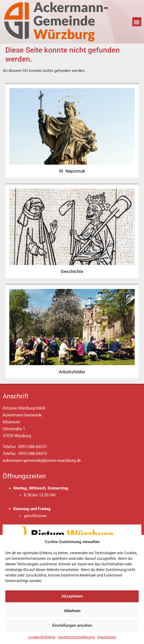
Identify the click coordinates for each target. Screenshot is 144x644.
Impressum (107, 637)
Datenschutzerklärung (76, 637)
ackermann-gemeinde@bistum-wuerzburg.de (42, 460)
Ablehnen (72, 611)
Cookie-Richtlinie (42, 637)
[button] (137, 22)
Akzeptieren (72, 596)
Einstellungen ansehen (72, 625)
